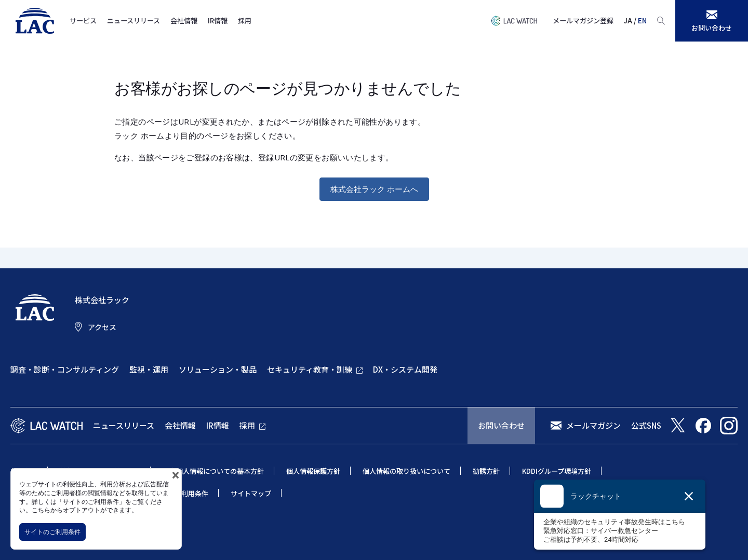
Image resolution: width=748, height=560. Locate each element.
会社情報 (184, 21)
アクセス (102, 327)
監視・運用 (149, 369)
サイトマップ (251, 493)
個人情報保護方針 (313, 471)
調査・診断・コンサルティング (65, 369)
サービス (83, 21)
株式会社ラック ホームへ (374, 189)
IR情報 (218, 21)
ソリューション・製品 (218, 369)
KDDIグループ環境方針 (557, 471)
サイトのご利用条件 (52, 532)
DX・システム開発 (405, 369)
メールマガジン (593, 425)
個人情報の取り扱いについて (406, 471)
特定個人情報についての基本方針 (213, 471)
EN (642, 21)
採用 (245, 21)
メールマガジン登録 (583, 21)
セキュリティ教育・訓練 (310, 369)
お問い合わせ (501, 425)
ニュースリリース (133, 21)
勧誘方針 (486, 471)
